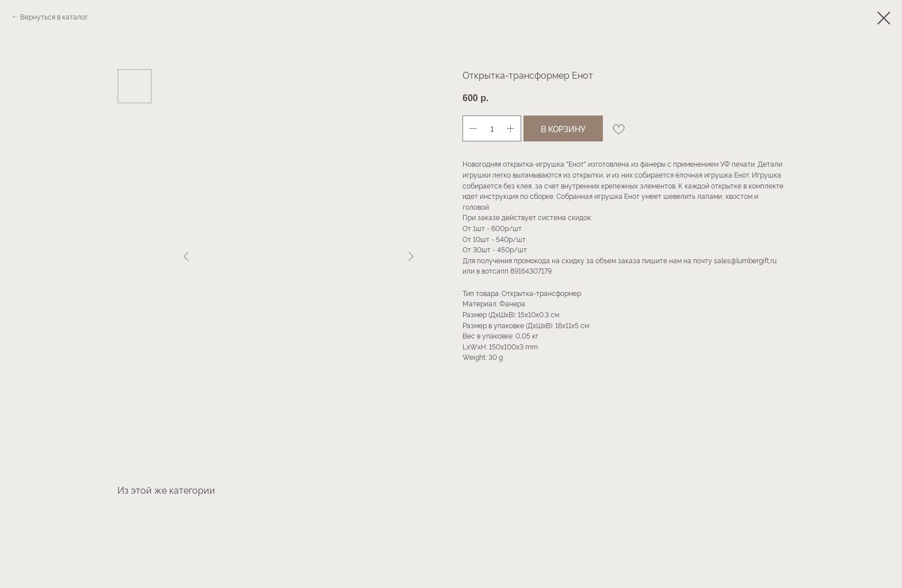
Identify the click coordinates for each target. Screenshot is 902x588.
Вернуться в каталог (54, 16)
